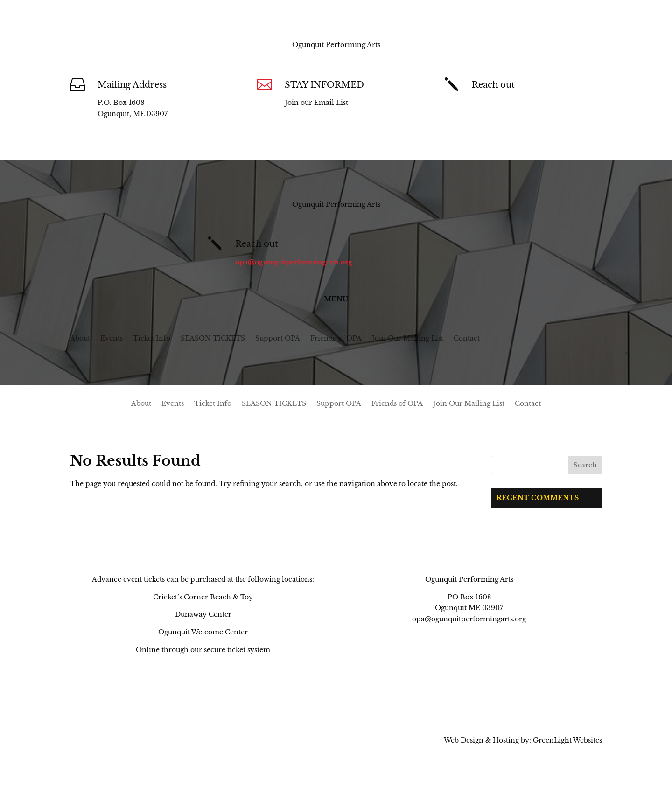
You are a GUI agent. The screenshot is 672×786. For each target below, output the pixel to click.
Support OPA (278, 339)
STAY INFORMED (324, 85)
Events (112, 339)
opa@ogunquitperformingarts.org (530, 103)
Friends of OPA (336, 339)
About (80, 339)
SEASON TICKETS (213, 339)
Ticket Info (152, 339)
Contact (467, 339)
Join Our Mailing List (408, 339)
